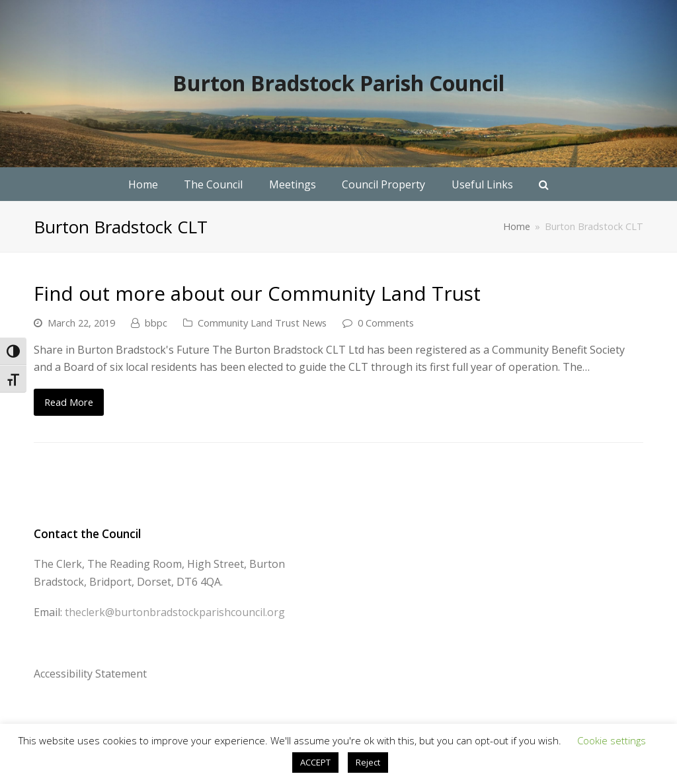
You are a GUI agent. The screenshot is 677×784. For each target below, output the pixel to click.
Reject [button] (368, 762)
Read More (69, 402)
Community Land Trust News (262, 323)
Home (517, 226)
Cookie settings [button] (612, 740)
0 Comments (386, 323)
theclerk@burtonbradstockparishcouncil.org (175, 612)
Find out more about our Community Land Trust (257, 293)
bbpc (156, 323)
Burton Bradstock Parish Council (338, 83)
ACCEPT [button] (315, 762)
